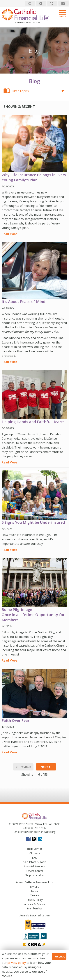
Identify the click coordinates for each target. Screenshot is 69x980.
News (34, 891)
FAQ (35, 858)
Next (46, 767)
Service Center (34, 871)
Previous (23, 767)
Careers (35, 895)
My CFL (34, 887)
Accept (60, 956)
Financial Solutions (35, 866)
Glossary (35, 853)
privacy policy (17, 963)
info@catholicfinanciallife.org (38, 832)
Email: (17, 832)
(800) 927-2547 (37, 828)
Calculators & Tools (35, 862)
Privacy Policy (35, 900)
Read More (9, 234)
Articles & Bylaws (35, 904)
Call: (25, 828)
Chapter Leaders (34, 875)
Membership (34, 908)
